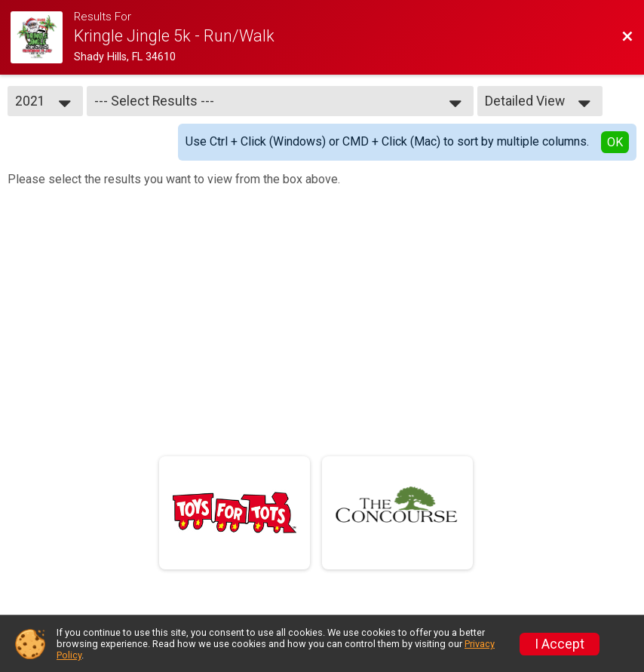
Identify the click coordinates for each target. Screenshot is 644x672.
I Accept (560, 644)
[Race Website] (42, 37)
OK (615, 142)
